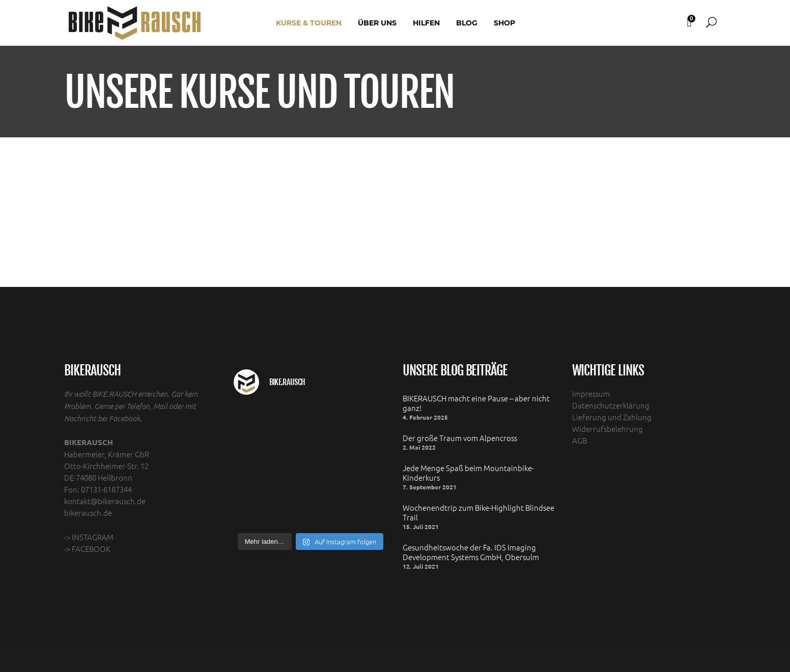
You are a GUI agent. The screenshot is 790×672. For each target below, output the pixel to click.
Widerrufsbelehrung (608, 429)
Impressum (591, 393)
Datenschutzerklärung (611, 405)
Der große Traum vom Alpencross (460, 438)
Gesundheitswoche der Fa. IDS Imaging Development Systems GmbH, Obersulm (471, 552)
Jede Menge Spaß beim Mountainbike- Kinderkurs (468, 473)
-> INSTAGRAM (89, 537)
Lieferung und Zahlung (612, 417)
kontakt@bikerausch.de (105, 501)
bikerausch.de (88, 513)
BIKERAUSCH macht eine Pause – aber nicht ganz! (476, 403)
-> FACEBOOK (87, 549)
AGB (580, 440)
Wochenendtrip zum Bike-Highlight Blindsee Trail (478, 512)
